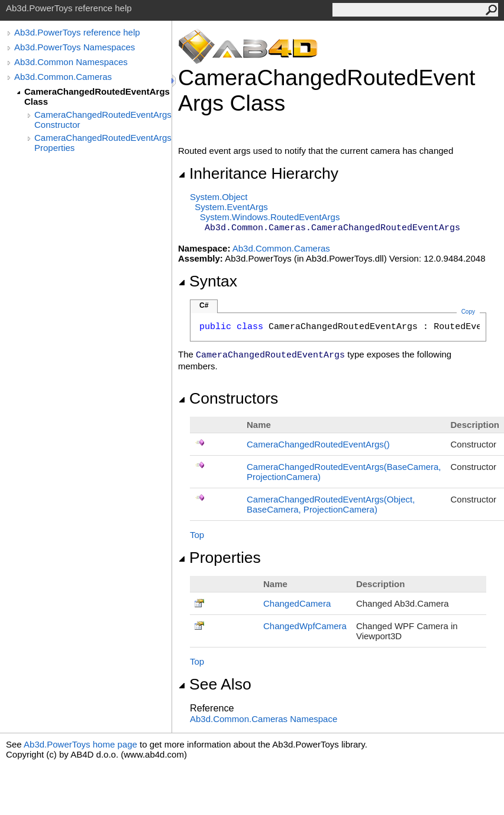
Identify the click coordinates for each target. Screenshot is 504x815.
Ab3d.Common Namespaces (71, 62)
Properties (219, 558)
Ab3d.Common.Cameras (63, 77)
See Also (215, 684)
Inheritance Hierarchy (258, 173)
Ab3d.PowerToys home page (80, 744)
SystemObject (219, 197)
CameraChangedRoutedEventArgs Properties (103, 143)
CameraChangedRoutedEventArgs (318, 444)
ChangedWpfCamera (305, 626)
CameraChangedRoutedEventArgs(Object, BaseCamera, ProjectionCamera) (331, 504)
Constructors (228, 398)
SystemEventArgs (231, 207)
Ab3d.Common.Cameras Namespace (264, 719)
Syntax (208, 281)
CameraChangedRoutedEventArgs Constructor (103, 120)
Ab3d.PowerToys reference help (77, 32)
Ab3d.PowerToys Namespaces (75, 47)
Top (197, 535)
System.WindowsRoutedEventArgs (270, 217)
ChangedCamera (297, 603)
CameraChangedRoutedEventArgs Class (97, 96)
